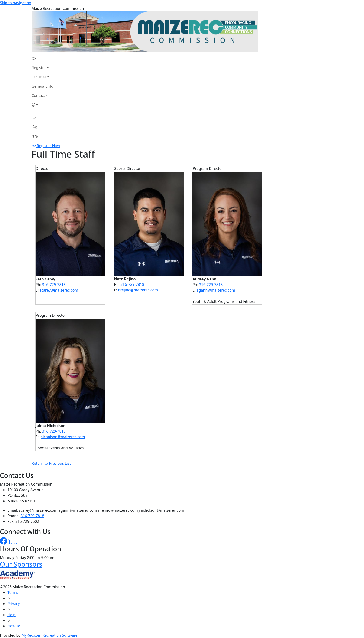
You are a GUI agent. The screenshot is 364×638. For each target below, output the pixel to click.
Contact (38, 95)
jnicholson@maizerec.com (62, 437)
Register (39, 68)
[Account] (44, 105)
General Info (42, 86)
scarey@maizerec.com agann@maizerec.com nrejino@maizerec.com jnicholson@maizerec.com (102, 510)
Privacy (14, 604)
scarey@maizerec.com (59, 290)
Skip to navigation (16, 3)
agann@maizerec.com (216, 290)
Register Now (48, 146)
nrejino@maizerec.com (138, 290)
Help (11, 615)
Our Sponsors (21, 564)
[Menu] (35, 136)
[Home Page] (44, 58)
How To (14, 626)
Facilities (39, 77)
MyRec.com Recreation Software (49, 635)
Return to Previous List (51, 463)
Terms (13, 592)
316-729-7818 (54, 285)
